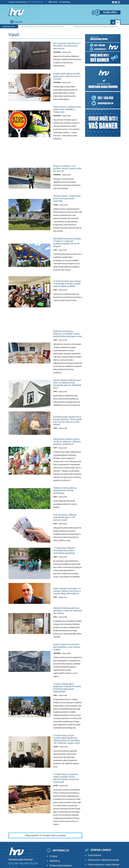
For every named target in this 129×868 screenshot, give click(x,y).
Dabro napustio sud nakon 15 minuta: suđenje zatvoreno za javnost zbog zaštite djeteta (67, 678)
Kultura (56, 239)
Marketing (65, 2)
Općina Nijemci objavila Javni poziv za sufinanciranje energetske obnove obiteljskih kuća (67, 438)
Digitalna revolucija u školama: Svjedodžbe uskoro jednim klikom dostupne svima (67, 380)
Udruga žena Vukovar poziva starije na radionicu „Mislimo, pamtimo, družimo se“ (67, 507)
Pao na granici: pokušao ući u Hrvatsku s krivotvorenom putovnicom (41, 26)
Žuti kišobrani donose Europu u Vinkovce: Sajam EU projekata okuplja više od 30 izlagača (67, 280)
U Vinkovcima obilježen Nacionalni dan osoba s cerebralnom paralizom (66, 633)
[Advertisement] (45, 176)
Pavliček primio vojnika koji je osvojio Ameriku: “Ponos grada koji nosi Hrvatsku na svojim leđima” (67, 482)
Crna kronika (57, 61)
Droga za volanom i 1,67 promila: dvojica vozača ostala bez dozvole (67, 193)
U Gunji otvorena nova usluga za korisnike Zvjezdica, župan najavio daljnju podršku (67, 326)
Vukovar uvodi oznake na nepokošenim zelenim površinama (67, 560)
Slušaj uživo (110, 12)
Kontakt (53, 2)
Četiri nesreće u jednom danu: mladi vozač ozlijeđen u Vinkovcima (66, 128)
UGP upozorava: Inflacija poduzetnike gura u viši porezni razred (67, 591)
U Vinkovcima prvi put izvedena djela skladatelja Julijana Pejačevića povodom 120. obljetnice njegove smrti (67, 852)
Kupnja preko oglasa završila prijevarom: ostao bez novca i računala (98, 26)
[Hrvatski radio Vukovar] (16, 12)
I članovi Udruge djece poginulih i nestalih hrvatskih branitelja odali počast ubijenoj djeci (67, 792)
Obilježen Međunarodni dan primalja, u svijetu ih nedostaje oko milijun (67, 702)
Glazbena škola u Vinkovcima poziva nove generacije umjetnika (65, 229)
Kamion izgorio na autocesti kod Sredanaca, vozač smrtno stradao (65, 744)
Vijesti (55, 291)
